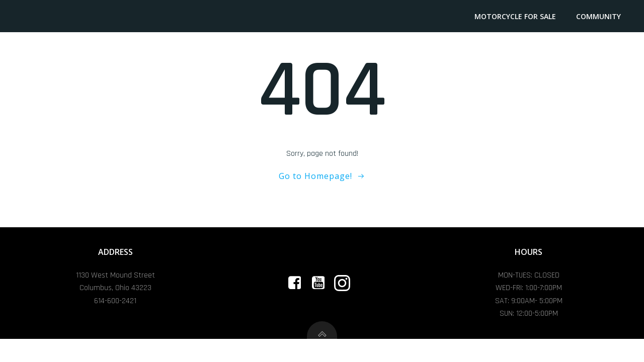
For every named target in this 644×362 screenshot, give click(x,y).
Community (599, 16)
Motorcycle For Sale (516, 16)
